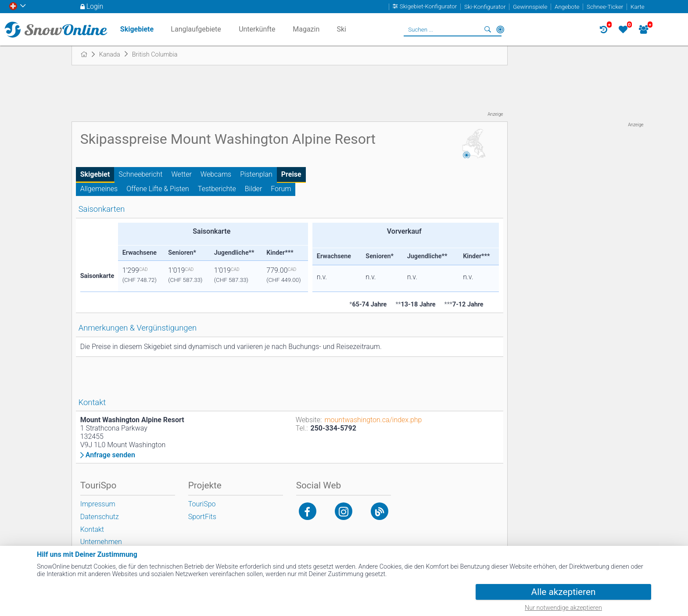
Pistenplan (256, 174)
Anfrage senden (110, 455)
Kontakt (92, 529)
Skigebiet (95, 174)
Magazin (306, 29)
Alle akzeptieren (564, 592)
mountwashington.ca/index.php (373, 420)
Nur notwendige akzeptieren (563, 608)
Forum (281, 189)
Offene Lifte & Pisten (158, 189)
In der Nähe (500, 29)
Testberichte (217, 189)
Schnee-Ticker (605, 7)
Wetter (182, 174)
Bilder (254, 189)
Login (95, 6)
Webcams (216, 174)
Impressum (98, 504)
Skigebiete (137, 29)
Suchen (488, 29)
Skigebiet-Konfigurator (428, 7)
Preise (291, 174)
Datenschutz (100, 517)
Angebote (567, 7)
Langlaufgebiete (196, 29)
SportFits (202, 517)
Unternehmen (101, 542)
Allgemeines (99, 189)
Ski (341, 29)
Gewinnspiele (530, 7)
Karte (638, 7)
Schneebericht (140, 174)
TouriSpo (202, 504)
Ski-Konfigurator (485, 7)
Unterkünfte (257, 29)
